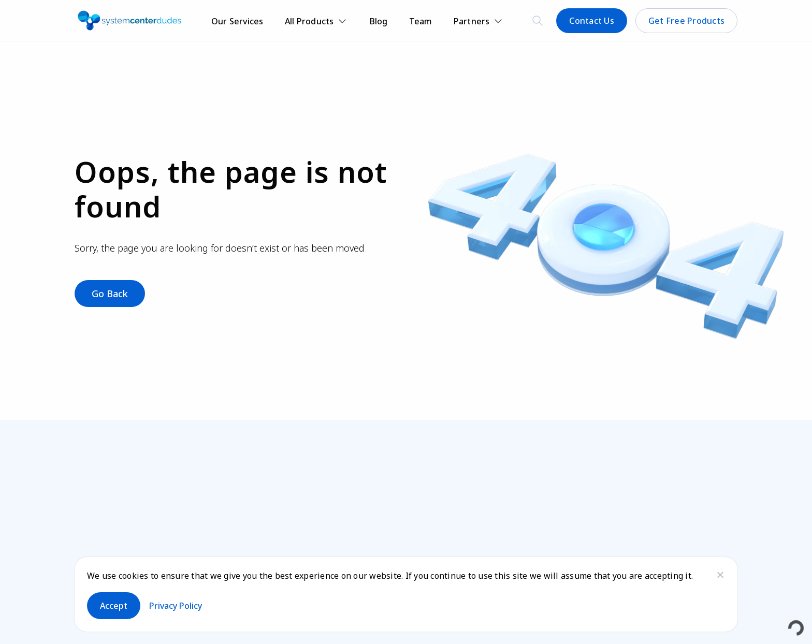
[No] (720, 575)
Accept (114, 606)
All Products (309, 21)
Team (421, 21)
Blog (379, 21)
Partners (472, 21)
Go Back (110, 294)
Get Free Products (686, 21)
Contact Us (592, 21)
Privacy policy (176, 606)
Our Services (237, 21)
